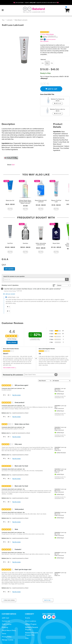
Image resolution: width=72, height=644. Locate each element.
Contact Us (6, 621)
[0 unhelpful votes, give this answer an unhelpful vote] (8, 311)
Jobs (27, 638)
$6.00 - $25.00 (10, 204)
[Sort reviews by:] (45, 381)
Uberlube (25, 243)
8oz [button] (47, 63)
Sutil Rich (10, 243)
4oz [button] (43, 63)
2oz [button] (52, 63)
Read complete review (10, 368)
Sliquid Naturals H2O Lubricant (41, 201)
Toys (3, 20)
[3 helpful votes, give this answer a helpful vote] (8, 307)
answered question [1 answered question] (51, 39)
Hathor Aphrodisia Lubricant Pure (41, 244)
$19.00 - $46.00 (10, 247)
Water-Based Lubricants (21, 20)
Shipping (5, 627)
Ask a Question (44, 41)
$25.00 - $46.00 (25, 247)
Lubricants (10, 20)
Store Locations (31, 621)
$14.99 (25, 206)
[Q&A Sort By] (64, 285)
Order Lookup (7, 624)
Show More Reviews (9, 600)
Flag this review (16, 395)
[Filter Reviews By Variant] (61, 381)
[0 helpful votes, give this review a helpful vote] (4, 395)
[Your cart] (67, 10)
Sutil (13, 165)
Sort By (54, 285)
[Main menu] (3, 10)
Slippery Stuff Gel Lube (56, 201)
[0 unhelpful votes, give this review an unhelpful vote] (9, 395)
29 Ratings (43, 34)
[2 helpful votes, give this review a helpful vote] (4, 592)
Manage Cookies (8, 640)
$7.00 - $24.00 (56, 205)
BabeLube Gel (10, 200)
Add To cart (51, 89)
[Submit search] (67, 279)
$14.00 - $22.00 (41, 205)
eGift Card (5, 618)
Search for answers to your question (14, 276)
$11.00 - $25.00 (56, 247)
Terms (4, 634)
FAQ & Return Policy (9, 630)
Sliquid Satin (56, 243)
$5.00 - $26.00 (41, 248)
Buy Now (10, 209)
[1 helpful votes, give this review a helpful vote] (4, 417)
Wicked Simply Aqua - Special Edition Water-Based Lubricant (25, 202)
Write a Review (50, 34)
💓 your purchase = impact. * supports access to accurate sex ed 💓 (36, 3)
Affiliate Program (31, 624)
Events (28, 618)
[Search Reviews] (41, 375)
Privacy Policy (7, 637)
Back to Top (48, 600)
